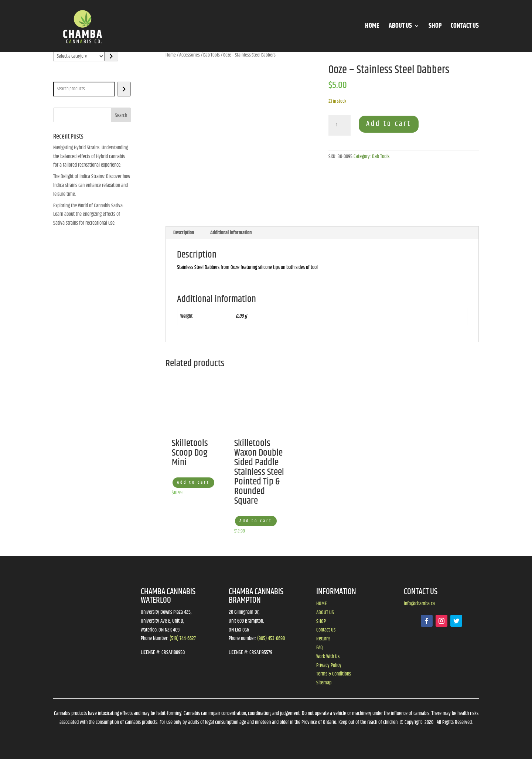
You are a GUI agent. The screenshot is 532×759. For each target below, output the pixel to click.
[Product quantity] (340, 125)
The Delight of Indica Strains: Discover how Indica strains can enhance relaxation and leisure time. (92, 186)
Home (171, 55)
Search (61, 76)
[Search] (124, 89)
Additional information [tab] (231, 233)
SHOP (435, 27)
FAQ (320, 648)
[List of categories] (79, 56)
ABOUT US (400, 27)
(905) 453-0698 (271, 639)
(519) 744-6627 (183, 639)
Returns (323, 639)
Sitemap (324, 683)
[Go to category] (111, 56)
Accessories (190, 55)
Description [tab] (184, 233)
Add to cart (389, 124)
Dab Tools (212, 55)
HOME (372, 27)
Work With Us (328, 657)
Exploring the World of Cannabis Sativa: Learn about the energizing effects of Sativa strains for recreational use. (88, 215)
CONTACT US (465, 27)
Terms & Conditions (334, 674)
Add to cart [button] (193, 482)
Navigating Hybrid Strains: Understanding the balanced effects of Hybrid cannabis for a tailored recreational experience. (91, 157)
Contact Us (326, 630)
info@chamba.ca (419, 604)
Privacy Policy (329, 666)
